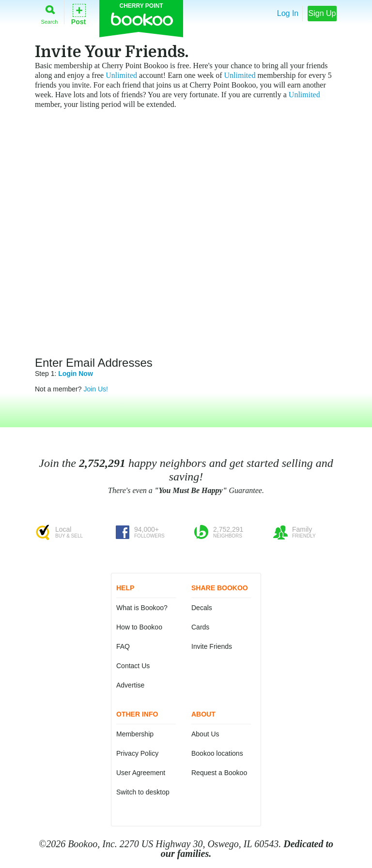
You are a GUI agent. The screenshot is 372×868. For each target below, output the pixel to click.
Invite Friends (212, 646)
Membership (135, 734)
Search (50, 13)
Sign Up (322, 13)
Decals (202, 608)
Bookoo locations (217, 753)
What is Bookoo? (142, 608)
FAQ (123, 646)
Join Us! (96, 389)
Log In (288, 13)
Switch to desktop (143, 792)
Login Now (76, 374)
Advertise (130, 685)
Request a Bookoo (219, 773)
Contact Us (133, 666)
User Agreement (141, 773)
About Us (205, 734)
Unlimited (121, 75)
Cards (200, 627)
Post (78, 14)
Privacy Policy (137, 753)
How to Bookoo (139, 627)
